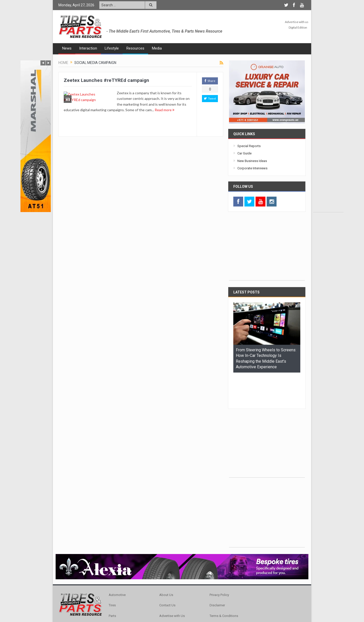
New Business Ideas (252, 161)
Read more (142, 115)
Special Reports (249, 146)
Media (157, 48)
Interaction (88, 48)
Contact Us (167, 574)
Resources (135, 48)
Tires (112, 574)
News (67, 48)
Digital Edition (298, 27)
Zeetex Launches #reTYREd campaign (106, 80)
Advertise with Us (172, 585)
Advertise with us (297, 22)
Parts (112, 585)
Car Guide (244, 153)
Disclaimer (217, 574)
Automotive (117, 564)
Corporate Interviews (252, 168)
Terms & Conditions (224, 585)
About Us (166, 564)
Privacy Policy (219, 564)
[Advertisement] (328, 136)
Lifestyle (112, 48)
